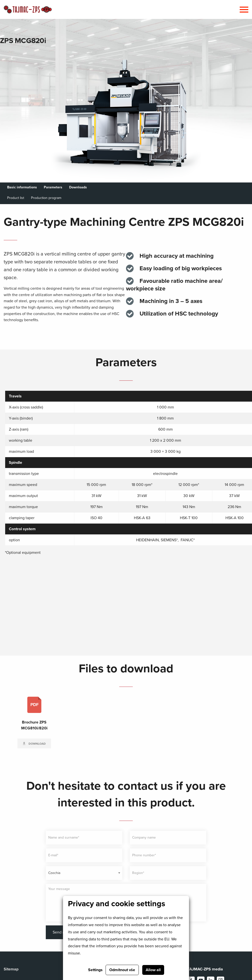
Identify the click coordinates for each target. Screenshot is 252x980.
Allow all (153, 970)
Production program (46, 198)
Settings (95, 970)
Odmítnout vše (122, 970)
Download (37, 744)
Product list (16, 198)
